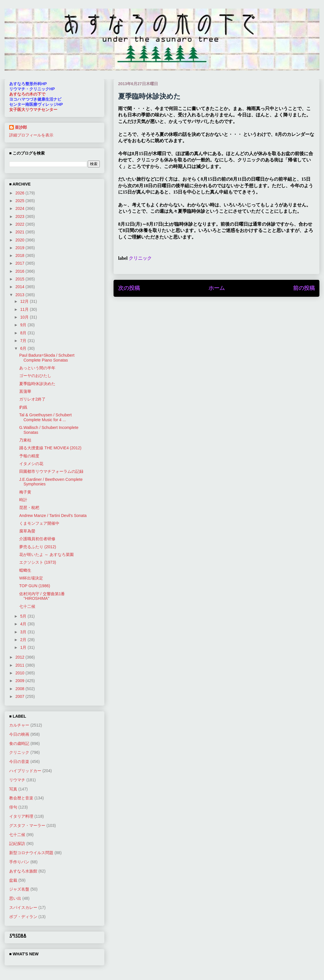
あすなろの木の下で (27, 94)
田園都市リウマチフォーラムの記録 (51, 471)
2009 (21, 681)
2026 (21, 193)
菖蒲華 (25, 391)
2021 (21, 232)
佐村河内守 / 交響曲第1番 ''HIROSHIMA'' (42, 596)
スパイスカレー (23, 907)
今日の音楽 (19, 762)
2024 (21, 208)
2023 (21, 216)
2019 (21, 248)
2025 (21, 201)
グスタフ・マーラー (27, 825)
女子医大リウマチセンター (33, 110)
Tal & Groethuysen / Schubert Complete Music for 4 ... (45, 417)
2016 (21, 271)
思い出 (15, 898)
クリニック (140, 258)
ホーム (217, 288)
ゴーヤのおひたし (35, 376)
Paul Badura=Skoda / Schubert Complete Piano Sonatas (47, 358)
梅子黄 (25, 492)
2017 (21, 263)
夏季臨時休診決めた (37, 384)
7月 (24, 341)
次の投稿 (129, 288)
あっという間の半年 (37, 368)
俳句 (13, 807)
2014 (21, 287)
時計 (23, 500)
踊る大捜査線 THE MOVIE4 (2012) (50, 448)
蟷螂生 (25, 570)
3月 (24, 632)
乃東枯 (25, 440)
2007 (21, 696)
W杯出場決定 (31, 578)
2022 (21, 224)
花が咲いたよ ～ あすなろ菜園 (46, 555)
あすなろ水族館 (23, 871)
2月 (24, 640)
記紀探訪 (17, 844)
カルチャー (19, 725)
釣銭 (23, 407)
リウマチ (17, 780)
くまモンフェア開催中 (39, 523)
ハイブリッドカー (25, 771)
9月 (24, 325)
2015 (21, 279)
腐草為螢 (27, 531)
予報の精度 (29, 456)
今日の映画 (19, 734)
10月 (25, 317)
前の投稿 (304, 288)
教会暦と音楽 (21, 798)
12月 (25, 301)
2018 (21, 255)
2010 (21, 673)
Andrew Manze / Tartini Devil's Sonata (53, 516)
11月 (25, 309)
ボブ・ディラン (23, 917)
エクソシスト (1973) (38, 562)
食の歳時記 (19, 743)
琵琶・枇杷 (29, 507)
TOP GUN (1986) (35, 586)
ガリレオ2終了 (32, 399)
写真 (13, 789)
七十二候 (27, 606)
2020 (21, 240)
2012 (21, 657)
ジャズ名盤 (19, 889)
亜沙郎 (21, 127)
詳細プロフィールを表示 (31, 135)
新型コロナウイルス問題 (31, 853)
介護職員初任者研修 (37, 539)
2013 (21, 295)
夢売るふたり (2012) (38, 547)
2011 (21, 665)
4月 (24, 624)
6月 (24, 348)
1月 (24, 647)
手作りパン (19, 862)
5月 (24, 616)
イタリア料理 (21, 816)
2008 (21, 689)
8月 (24, 333)
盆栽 (13, 880)
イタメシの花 (31, 464)
